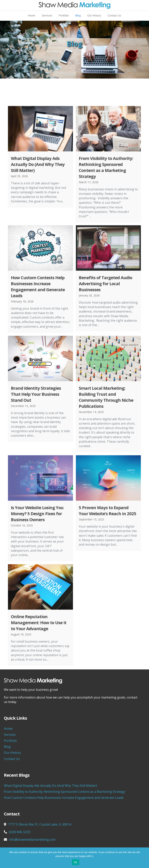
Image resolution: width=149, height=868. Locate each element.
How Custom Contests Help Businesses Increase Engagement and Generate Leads (38, 309)
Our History (94, 16)
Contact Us (114, 16)
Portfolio (64, 16)
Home (32, 16)
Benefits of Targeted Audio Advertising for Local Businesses (105, 306)
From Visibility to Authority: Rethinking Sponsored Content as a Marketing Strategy (106, 190)
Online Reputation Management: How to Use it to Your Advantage (39, 645)
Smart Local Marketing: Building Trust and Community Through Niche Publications (106, 420)
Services (47, 16)
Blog (78, 16)
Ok (75, 862)
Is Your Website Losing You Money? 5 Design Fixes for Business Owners (37, 536)
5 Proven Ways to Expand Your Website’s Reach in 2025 (107, 533)
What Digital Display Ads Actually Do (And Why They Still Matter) (38, 187)
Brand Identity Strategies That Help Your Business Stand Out (36, 417)
